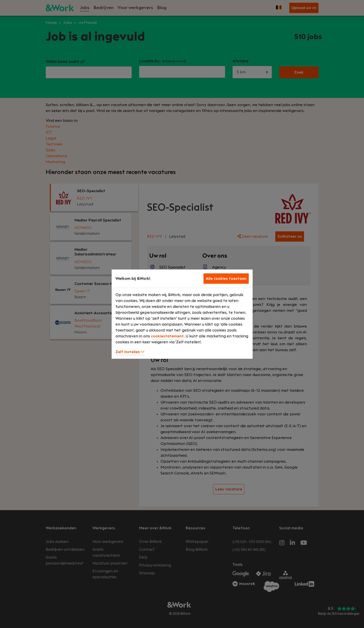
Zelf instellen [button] (130, 352)
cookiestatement (167, 336)
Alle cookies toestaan (226, 279)
